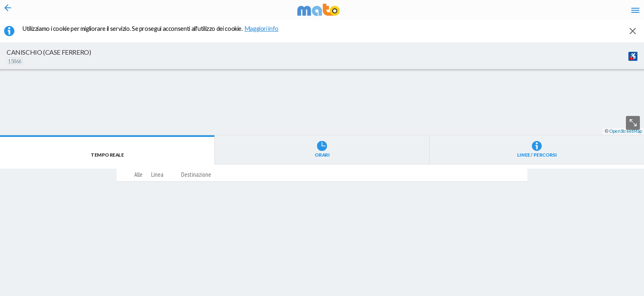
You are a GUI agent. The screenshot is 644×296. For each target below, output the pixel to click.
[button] (220, 272)
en (532, 12)
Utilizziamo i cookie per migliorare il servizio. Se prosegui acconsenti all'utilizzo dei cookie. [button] (156, 33)
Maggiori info (266, 33)
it (517, 12)
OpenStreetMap (626, 293)
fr (549, 12)
